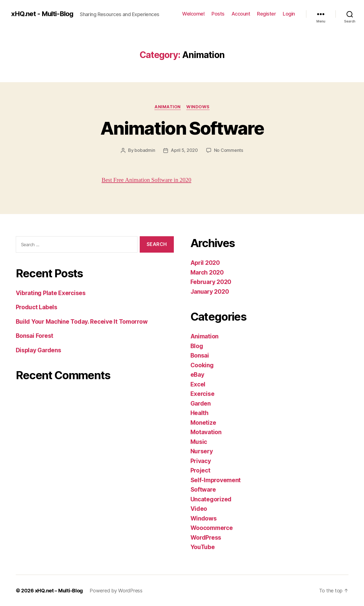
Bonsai (200, 355)
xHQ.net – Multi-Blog (59, 590)
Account (241, 14)
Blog (197, 346)
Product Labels (37, 307)
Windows (198, 107)
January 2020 (210, 291)
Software (203, 489)
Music (199, 442)
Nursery (202, 451)
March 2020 (207, 272)
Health (199, 413)
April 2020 (205, 262)
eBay (197, 374)
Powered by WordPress (116, 590)
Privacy (201, 461)
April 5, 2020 (184, 150)
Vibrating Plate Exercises (51, 293)
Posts (218, 14)
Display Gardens (39, 350)
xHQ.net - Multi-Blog (42, 14)
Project (200, 470)
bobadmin (145, 150)
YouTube (203, 547)
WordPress (206, 537)
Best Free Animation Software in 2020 (147, 180)
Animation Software (182, 128)
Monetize (203, 422)
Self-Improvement (216, 480)
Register (266, 14)
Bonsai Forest (35, 335)
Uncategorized (211, 499)
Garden (201, 403)
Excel (198, 384)
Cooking (202, 365)
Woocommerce (212, 528)
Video (199, 508)
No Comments (229, 150)
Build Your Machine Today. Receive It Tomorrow (82, 321)
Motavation (206, 432)
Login (289, 14)
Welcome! (193, 14)
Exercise (203, 393)
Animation (168, 107)
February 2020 (211, 282)
